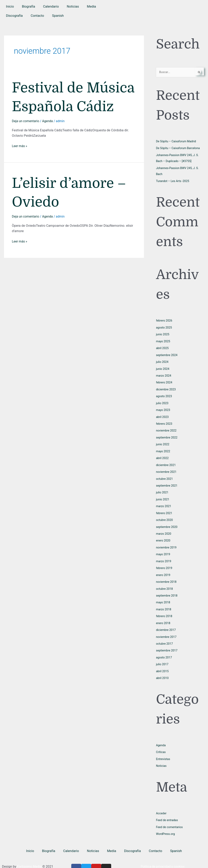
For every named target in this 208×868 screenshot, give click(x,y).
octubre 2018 (165, 583)
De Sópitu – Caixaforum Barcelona (179, 148)
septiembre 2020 (167, 522)
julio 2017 (162, 657)
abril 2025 (162, 347)
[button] (58, 16)
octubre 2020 (165, 515)
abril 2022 (162, 455)
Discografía (14, 16)
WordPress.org (166, 825)
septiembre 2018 (167, 589)
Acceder (161, 805)
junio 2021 (163, 495)
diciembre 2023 (166, 387)
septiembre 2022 (167, 434)
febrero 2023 (164, 421)
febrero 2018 (164, 610)
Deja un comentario (26, 140)
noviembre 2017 (167, 630)
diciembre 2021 (166, 461)
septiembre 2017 (167, 643)
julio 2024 (162, 360)
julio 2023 (162, 401)
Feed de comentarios (170, 818)
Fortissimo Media (30, 858)
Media (91, 6)
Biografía (29, 6)
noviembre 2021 (167, 468)
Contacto (37, 16)
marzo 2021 (164, 502)
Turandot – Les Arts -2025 (173, 180)
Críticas (161, 744)
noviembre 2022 (167, 428)
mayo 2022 (163, 448)
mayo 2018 (163, 596)
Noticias (73, 6)
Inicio (10, 6)
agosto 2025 (164, 327)
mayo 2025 (163, 340)
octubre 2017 (165, 636)
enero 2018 (163, 616)
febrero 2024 (164, 381)
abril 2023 (162, 414)
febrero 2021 (164, 509)
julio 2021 (162, 488)
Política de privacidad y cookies (164, 858)
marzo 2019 (164, 556)
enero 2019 (163, 569)
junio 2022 (163, 441)
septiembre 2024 (167, 354)
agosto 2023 (164, 394)
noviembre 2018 (167, 576)
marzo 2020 (164, 529)
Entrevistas (163, 751)
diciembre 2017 (166, 623)
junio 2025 (163, 333)
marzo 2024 (164, 374)
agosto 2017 (164, 650)
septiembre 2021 (167, 482)
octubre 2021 (165, 475)
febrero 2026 (164, 320)
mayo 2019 (163, 549)
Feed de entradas (167, 812)
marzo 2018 (164, 603)
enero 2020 (163, 535)
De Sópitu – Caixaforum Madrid (177, 142)
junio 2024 (163, 367)
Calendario (51, 6)
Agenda (49, 140)
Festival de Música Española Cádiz (71, 106)
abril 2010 (162, 670)
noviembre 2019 (167, 542)
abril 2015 (162, 663)
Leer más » (20, 165)
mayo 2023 (163, 408)
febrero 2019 (164, 562)
